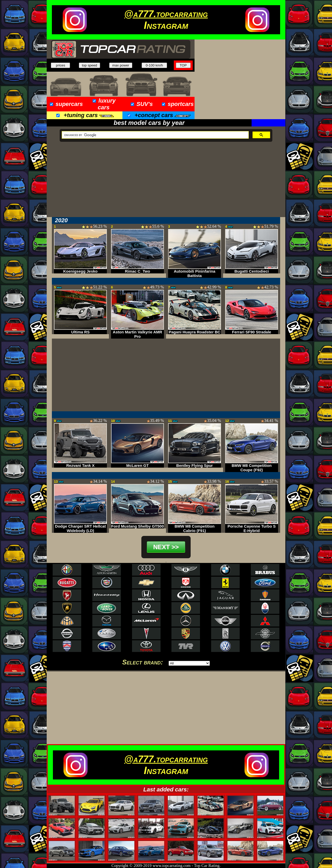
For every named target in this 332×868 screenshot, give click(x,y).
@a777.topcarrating (166, 14)
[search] (155, 135)
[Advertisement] (240, 79)
